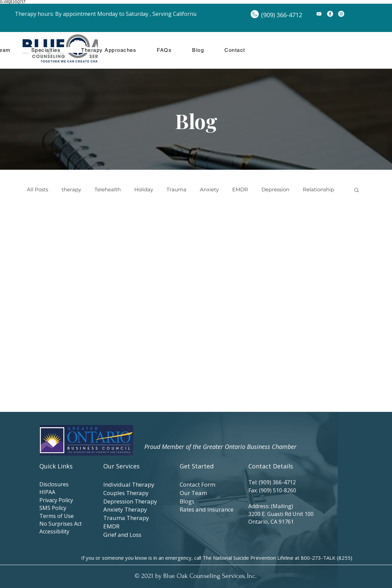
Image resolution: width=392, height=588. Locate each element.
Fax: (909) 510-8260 (272, 490)
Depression (275, 190)
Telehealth (108, 190)
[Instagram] (341, 14)
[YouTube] (319, 14)
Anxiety (209, 190)
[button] (357, 190)
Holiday (144, 190)
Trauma (176, 190)
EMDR (240, 190)
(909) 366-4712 (279, 482)
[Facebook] (330, 14)
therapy (71, 190)
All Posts (38, 190)
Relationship (318, 190)
